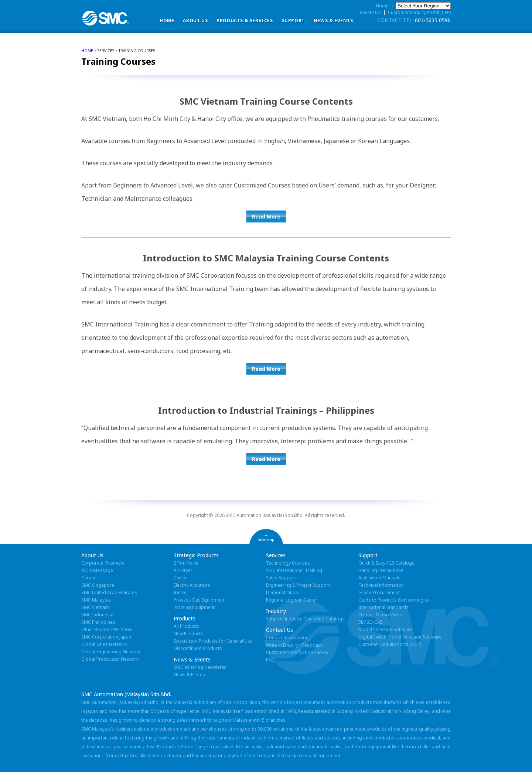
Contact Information (287, 638)
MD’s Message (97, 570)
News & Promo (190, 675)
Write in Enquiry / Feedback (294, 645)
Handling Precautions (381, 570)
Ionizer (181, 592)
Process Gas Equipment (199, 600)
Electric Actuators (192, 585)
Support (293, 21)
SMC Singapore (98, 585)
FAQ (270, 660)
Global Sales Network (104, 644)
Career (88, 578)
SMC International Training (294, 570)
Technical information (381, 585)
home (87, 51)
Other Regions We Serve (107, 629)
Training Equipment (194, 607)
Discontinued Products (198, 648)
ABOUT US (195, 21)
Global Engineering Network (111, 652)
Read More (266, 216)
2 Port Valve (186, 563)
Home (167, 21)
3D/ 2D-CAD (371, 622)
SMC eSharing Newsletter (200, 667)
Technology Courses (288, 563)
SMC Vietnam (95, 607)
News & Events (333, 21)
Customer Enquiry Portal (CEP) (419, 12)
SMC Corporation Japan (106, 637)
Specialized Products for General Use (213, 641)
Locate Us (370, 12)
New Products (188, 634)
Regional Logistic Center (292, 600)
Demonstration (282, 592)
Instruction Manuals (379, 578)
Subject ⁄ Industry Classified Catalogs (305, 619)
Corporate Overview (103, 563)
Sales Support (281, 578)
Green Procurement (379, 592)
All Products (186, 626)
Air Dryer (183, 570)
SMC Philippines (98, 622)
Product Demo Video (380, 615)
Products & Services (245, 21)
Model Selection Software (385, 629)
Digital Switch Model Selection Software (400, 637)
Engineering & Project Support (298, 585)
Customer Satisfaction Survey (297, 652)
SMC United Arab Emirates (109, 592)
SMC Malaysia (96, 600)
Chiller (180, 578)
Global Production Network (110, 659)
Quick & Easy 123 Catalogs (386, 563)
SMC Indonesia (97, 615)
